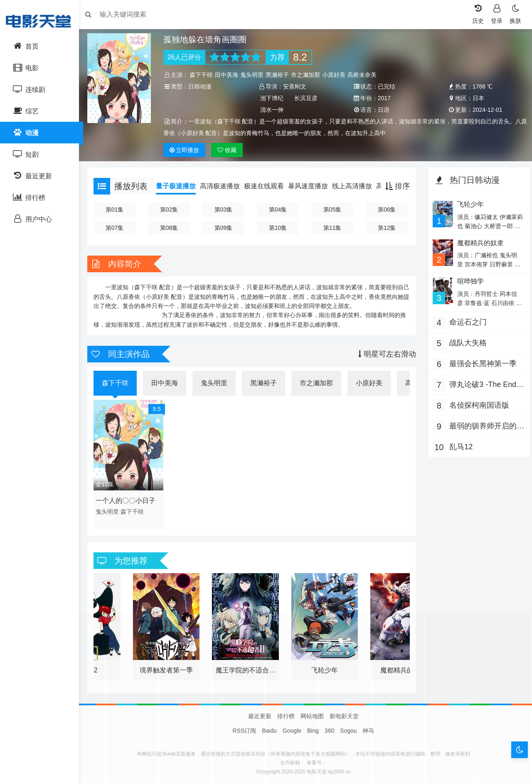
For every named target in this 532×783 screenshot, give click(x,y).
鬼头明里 (255, 75)
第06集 (385, 209)
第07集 (118, 228)
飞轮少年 (468, 204)
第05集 (332, 209)
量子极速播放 (180, 186)
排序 (395, 186)
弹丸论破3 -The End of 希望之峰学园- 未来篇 (484, 385)
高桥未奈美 (365, 75)
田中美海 (229, 75)
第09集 (225, 228)
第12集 (385, 228)
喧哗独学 (468, 281)
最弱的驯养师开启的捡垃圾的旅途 (481, 427)
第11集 (332, 228)
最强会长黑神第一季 (481, 364)
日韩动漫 (202, 86)
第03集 (225, 209)
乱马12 (459, 447)
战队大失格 (466, 343)
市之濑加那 (308, 75)
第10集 (278, 228)
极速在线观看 (268, 186)
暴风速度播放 (312, 186)
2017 (383, 98)
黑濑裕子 (280, 75)
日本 (476, 98)
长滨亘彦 (307, 98)
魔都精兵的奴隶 (478, 243)
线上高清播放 (356, 186)
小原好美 (337, 75)
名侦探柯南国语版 (477, 405)
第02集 (172, 209)
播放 (187, 150)
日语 (383, 110)
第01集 (118, 209)
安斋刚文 (296, 86)
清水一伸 (273, 110)
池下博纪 (273, 98)
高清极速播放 (224, 186)
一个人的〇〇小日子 (130, 499)
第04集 (278, 209)
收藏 (230, 150)
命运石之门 (466, 322)
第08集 (172, 228)
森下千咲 (204, 75)
